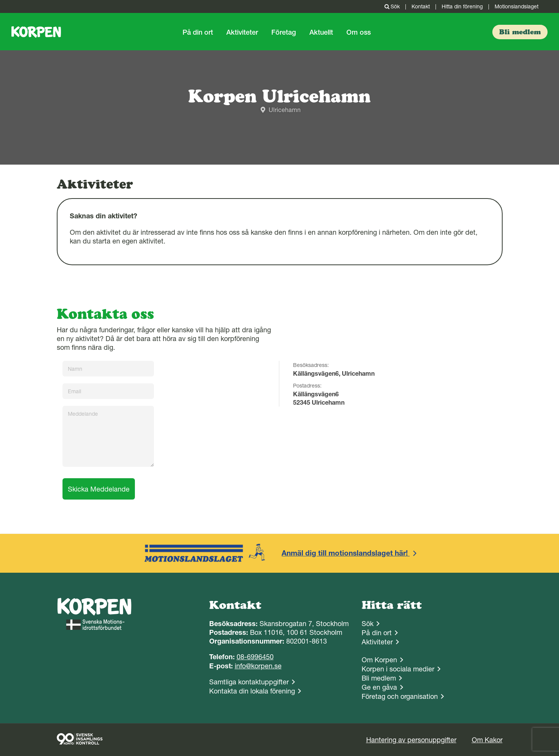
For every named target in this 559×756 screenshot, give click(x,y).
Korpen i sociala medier (398, 669)
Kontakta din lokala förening (252, 691)
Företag (284, 32)
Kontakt (421, 6)
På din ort (198, 32)
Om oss (359, 32)
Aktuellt (321, 32)
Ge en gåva (379, 687)
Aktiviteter (242, 32)
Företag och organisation (400, 696)
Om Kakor (487, 740)
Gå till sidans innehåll (0, 0)
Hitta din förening (462, 6)
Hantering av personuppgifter (411, 740)
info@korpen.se (258, 666)
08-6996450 (255, 657)
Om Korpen (379, 660)
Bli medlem (379, 678)
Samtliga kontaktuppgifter (249, 682)
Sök (391, 6)
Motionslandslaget (517, 6)
